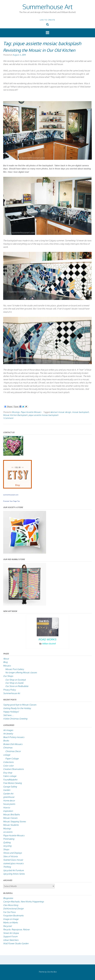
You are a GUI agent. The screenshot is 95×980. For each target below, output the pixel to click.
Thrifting (7, 867)
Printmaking (9, 839)
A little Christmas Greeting (15, 719)
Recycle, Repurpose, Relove (16, 929)
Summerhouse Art (47, 7)
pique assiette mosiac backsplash (43, 415)
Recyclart (8, 926)
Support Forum (10, 936)
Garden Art (8, 794)
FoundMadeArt (10, 780)
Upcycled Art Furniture (13, 870)
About (6, 659)
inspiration (8, 811)
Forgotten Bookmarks (13, 916)
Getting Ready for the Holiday (17, 708)
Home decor (9, 801)
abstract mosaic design (61, 412)
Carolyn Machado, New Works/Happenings (24, 902)
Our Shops (8, 676)
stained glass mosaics (13, 863)
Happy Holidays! (11, 712)
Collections (8, 762)
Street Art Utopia (11, 933)
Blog (5, 662)
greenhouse (9, 797)
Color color (8, 766)
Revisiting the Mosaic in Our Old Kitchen (39, 50)
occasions (8, 832)
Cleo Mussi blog (11, 905)
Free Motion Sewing (12, 783)
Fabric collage (10, 776)
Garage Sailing (10, 787)
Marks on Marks (11, 923)
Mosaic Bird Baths (11, 815)
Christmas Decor (13, 751)
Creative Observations (13, 769)
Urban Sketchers (11, 940)
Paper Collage (12, 759)
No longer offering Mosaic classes (21, 672)
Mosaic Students (11, 825)
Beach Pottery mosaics (14, 737)
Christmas (8, 748)
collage (7, 755)
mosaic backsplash (80, 412)
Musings (16, 412)
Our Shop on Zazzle (14, 683)
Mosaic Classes (10, 818)
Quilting (7, 842)
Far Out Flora (9, 912)
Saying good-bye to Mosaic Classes (20, 705)
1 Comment (8, 418)
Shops (6, 849)
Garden (7, 790)
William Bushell (49, 644)
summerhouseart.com (11, 495)
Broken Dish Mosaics (13, 744)
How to (7, 808)
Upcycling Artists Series (14, 874)
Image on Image (11, 919)
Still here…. (9, 715)
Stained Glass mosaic (13, 860)
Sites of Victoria (10, 856)
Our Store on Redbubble (17, 686)
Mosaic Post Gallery (15, 669)
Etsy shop (8, 773)
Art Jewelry (8, 734)
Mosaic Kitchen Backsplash (15, 415)
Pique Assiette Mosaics (31, 412)
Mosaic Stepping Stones (15, 822)
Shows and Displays (13, 853)
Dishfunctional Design (13, 909)
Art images (8, 730)
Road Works (47, 640)
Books (6, 741)
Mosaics (7, 666)
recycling (7, 846)
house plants (9, 804)
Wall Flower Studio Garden (16, 943)
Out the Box (52, 972)
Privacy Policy (9, 690)
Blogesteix (8, 898)
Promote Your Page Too (11, 501)
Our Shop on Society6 (16, 680)
